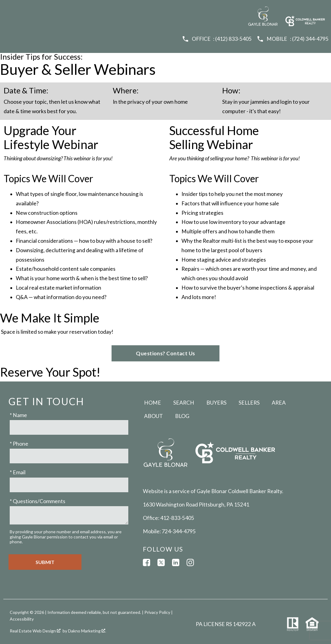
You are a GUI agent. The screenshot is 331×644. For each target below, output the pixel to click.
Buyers (216, 403)
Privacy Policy (157, 612)
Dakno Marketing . (87, 631)
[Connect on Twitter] (161, 562)
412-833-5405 (177, 518)
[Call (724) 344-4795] (293, 39)
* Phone (19, 444)
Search (184, 403)
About (153, 416)
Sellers (249, 403)
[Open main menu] (10, 10)
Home (153, 403)
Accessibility (22, 619)
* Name (18, 415)
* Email (18, 472)
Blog (182, 416)
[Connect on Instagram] (190, 562)
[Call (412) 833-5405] (217, 39)
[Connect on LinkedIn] (176, 562)
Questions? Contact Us (165, 353)
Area (279, 403)
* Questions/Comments (38, 501)
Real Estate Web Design (35, 631)
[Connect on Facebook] (147, 562)
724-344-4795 (179, 531)
